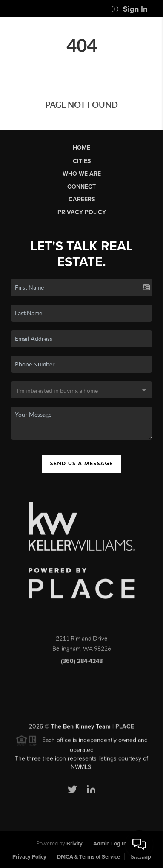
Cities (82, 161)
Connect (81, 187)
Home (81, 148)
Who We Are (82, 174)
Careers (82, 199)
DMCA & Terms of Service (89, 857)
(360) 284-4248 (82, 663)
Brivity (74, 844)
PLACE (125, 729)
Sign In (129, 9)
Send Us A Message (82, 464)
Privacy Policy (82, 212)
